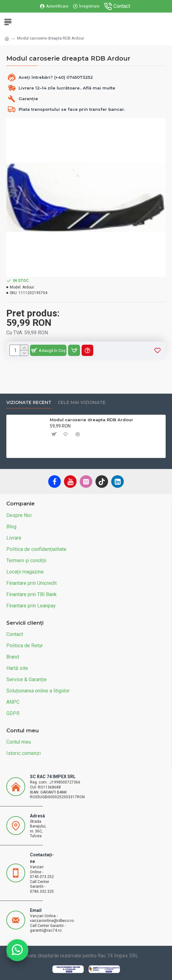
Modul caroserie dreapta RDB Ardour (92, 420)
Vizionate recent (29, 403)
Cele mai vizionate (82, 403)
